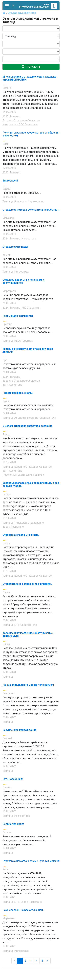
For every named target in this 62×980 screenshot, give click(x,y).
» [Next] (48, 961)
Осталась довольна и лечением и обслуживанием (23, 281)
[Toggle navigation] (7, 6)
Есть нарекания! (13, 779)
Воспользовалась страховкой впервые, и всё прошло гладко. (31, 484)
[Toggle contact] (13, 6)
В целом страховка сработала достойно (27, 426)
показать (31, 67)
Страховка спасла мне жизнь (21, 535)
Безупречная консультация (19, 730)
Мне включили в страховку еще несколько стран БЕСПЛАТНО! (29, 78)
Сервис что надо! (13, 824)
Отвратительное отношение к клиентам (27, 584)
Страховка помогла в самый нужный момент (31, 861)
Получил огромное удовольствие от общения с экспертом (31, 134)
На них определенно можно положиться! (28, 685)
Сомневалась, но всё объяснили (23, 910)
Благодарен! (10, 181)
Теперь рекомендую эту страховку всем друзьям (28, 350)
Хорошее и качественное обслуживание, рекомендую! (28, 634)
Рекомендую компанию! (18, 316)
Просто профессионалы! (18, 393)
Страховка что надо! (15, 247)
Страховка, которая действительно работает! (31, 210)
